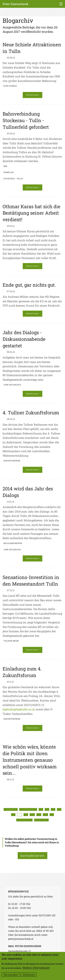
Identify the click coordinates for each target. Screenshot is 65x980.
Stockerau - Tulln (13, 179)
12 (45, 815)
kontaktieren (32, 856)
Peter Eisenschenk (16, 4)
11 (39, 815)
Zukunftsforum (12, 461)
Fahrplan (8, 172)
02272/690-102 (47, 915)
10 (32, 815)
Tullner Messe (11, 641)
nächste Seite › (24, 820)
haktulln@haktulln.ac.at (19, 709)
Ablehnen (29, 975)
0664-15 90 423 (45, 931)
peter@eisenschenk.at (21, 939)
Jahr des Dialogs (12, 385)
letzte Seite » (41, 820)
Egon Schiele (10, 86)
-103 (16, 919)
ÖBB (5, 166)
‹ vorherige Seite (28, 809)
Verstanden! (11, 975)
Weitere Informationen (36, 968)
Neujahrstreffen (13, 543)
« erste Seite (11, 809)
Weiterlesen (33, 95)
